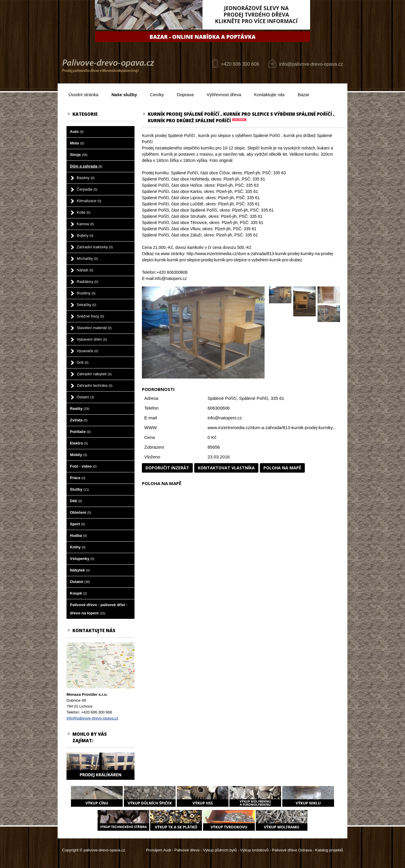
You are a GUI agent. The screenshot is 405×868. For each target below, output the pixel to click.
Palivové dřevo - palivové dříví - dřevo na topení (99, 609)
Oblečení (81, 512)
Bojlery (85, 235)
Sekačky (87, 305)
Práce (78, 478)
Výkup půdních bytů (220, 850)
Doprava (185, 95)
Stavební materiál (94, 328)
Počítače (80, 432)
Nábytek (80, 570)
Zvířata (79, 420)
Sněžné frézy (91, 316)
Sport (78, 524)
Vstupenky (82, 559)
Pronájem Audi (159, 850)
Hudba (78, 536)
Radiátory (88, 282)
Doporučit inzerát (167, 468)
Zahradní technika (95, 385)
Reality (80, 409)
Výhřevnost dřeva (224, 95)
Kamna (85, 224)
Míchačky (88, 259)
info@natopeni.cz (225, 418)
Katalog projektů (329, 850)
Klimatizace (89, 201)
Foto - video (84, 466)
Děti (76, 501)
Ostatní (86, 397)
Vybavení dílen (92, 339)
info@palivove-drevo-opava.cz (311, 64)
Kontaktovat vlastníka (226, 468)
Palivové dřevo (187, 850)
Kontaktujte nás (269, 95)
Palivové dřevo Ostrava (292, 850)
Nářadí (85, 270)
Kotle (84, 212)
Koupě (78, 593)
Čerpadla (87, 189)
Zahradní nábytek (94, 374)
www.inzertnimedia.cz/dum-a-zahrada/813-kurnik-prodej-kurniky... (272, 427)
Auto (77, 132)
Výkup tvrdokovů (254, 850)
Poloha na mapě (282, 468)
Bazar (303, 95)
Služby (80, 489)
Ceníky (157, 95)
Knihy (78, 547)
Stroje (79, 155)
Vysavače (88, 351)
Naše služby (124, 95)
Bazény (86, 178)
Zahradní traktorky (95, 247)
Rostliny (86, 293)
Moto (77, 143)
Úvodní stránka (84, 95)
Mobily (79, 455)
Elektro (79, 443)
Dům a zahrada (86, 166)
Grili (83, 362)
